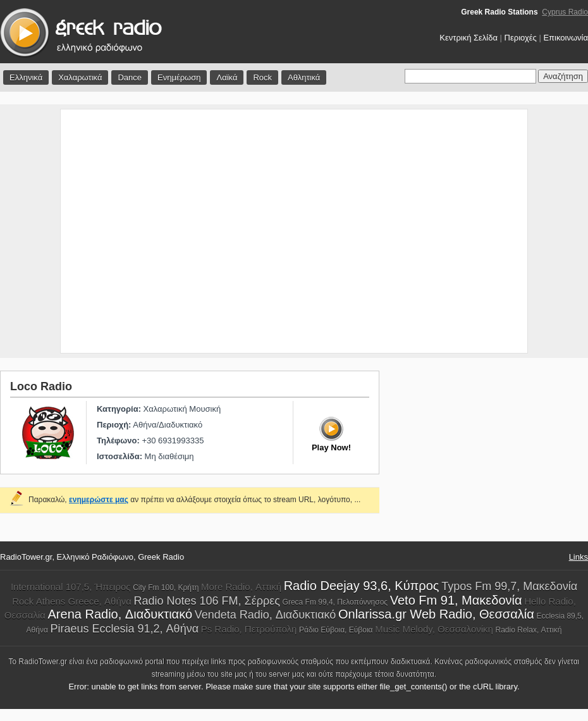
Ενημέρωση (179, 77)
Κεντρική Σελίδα (469, 38)
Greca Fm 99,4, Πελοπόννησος (335, 602)
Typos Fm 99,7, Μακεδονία (509, 586)
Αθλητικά (304, 77)
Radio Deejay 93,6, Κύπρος (362, 586)
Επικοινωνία (566, 38)
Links (579, 557)
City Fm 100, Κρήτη (166, 588)
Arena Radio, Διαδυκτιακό (120, 614)
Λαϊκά (227, 77)
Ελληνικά (26, 77)
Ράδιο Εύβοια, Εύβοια (336, 630)
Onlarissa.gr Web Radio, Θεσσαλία (436, 614)
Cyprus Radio (565, 12)
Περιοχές (521, 38)
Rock (262, 77)
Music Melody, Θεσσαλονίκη (434, 629)
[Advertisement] (119, 231)
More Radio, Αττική (241, 587)
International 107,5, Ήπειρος (71, 587)
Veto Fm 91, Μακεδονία (456, 600)
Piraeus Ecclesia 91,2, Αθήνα (125, 629)
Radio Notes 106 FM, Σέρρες (207, 601)
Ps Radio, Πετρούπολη (249, 629)
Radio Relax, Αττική (529, 630)
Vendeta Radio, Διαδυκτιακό (266, 615)
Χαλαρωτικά (80, 77)
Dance (130, 77)
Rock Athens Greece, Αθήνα (72, 601)
